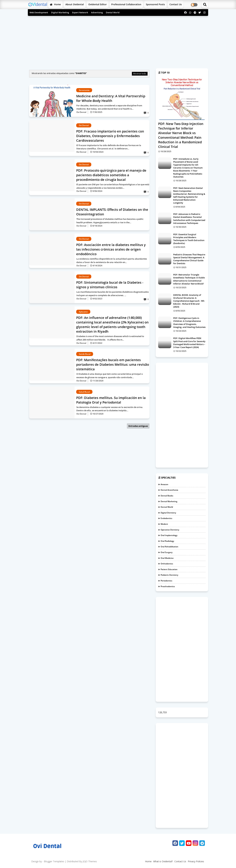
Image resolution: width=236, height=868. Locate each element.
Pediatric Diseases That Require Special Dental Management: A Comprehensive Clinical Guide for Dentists (189, 259)
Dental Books (167, 496)
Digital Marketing (60, 12)
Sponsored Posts (155, 4)
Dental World (113, 12)
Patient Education (169, 569)
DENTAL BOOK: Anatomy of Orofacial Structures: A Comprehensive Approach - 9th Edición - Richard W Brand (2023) (189, 301)
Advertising (97, 12)
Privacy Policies (196, 861)
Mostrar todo (140, 74)
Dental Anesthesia (169, 490)
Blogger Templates (54, 861)
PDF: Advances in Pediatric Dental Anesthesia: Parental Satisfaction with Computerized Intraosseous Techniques (189, 219)
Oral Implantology (169, 535)
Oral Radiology (167, 541)
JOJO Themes (90, 861)
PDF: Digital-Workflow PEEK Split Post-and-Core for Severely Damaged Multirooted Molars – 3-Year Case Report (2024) (189, 343)
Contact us (176, 4)
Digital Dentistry (168, 513)
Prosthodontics (168, 586)
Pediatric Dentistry (169, 575)
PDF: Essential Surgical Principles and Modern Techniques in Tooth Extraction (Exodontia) (189, 239)
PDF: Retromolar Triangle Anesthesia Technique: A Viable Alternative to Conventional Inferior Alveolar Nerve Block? (189, 279)
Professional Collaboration (126, 4)
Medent (164, 524)
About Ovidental (75, 4)
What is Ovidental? (163, 861)
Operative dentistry (170, 530)
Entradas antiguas (138, 426)
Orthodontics (167, 564)
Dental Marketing (169, 501)
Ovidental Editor (98, 4)
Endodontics (166, 518)
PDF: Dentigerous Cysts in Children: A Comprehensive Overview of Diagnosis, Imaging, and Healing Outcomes (189, 323)
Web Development (39, 12)
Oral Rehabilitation (169, 547)
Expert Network (80, 12)
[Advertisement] (118, 40)
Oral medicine (167, 558)
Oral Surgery (167, 552)
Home (55, 4)
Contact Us (180, 861)
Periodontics (166, 581)
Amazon (164, 484)
